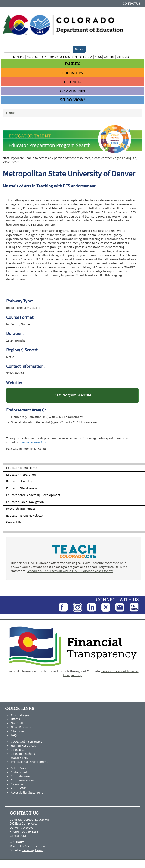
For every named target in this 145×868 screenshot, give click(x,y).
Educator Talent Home (22, 468)
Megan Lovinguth (124, 158)
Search (79, 49)
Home (10, 113)
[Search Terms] (37, 49)
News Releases (21, 727)
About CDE (33, 57)
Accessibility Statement (27, 793)
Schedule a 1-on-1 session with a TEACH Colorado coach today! (70, 571)
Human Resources (23, 746)
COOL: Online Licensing (27, 742)
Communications (23, 780)
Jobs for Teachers (23, 754)
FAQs (14, 735)
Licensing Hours (33, 850)
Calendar (17, 785)
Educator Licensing (19, 482)
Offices (65, 57)
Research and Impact (21, 509)
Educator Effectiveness (22, 488)
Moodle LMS (19, 758)
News (98, 57)
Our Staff (17, 723)
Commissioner (21, 776)
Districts (72, 82)
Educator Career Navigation (25, 502)
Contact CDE (18, 836)
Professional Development (29, 762)
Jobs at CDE (19, 750)
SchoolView (19, 768)
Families (72, 64)
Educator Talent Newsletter (25, 516)
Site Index (123, 57)
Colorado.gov (20, 715)
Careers (109, 57)
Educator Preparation (21, 475)
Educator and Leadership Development (33, 495)
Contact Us (131, 4)
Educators (72, 73)
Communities (72, 91)
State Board (50, 57)
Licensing (18, 57)
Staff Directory (82, 57)
